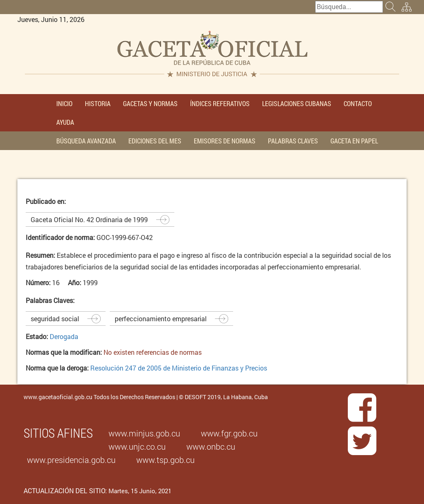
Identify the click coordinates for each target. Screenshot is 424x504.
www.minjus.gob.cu (144, 433)
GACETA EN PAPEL (354, 141)
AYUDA (65, 122)
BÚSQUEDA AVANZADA (86, 141)
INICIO (64, 103)
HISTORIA (98, 103)
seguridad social (55, 319)
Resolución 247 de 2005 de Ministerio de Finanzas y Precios (179, 368)
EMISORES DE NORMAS (225, 141)
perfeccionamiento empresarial (161, 319)
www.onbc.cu (211, 446)
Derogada (64, 336)
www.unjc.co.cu (137, 446)
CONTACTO (358, 103)
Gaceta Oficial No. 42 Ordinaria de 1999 (89, 219)
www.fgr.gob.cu (229, 433)
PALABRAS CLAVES (293, 141)
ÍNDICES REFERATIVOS (220, 103)
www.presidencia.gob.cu (71, 460)
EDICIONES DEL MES (155, 141)
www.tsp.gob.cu (165, 460)
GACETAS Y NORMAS (150, 103)
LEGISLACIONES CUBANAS (297, 103)
